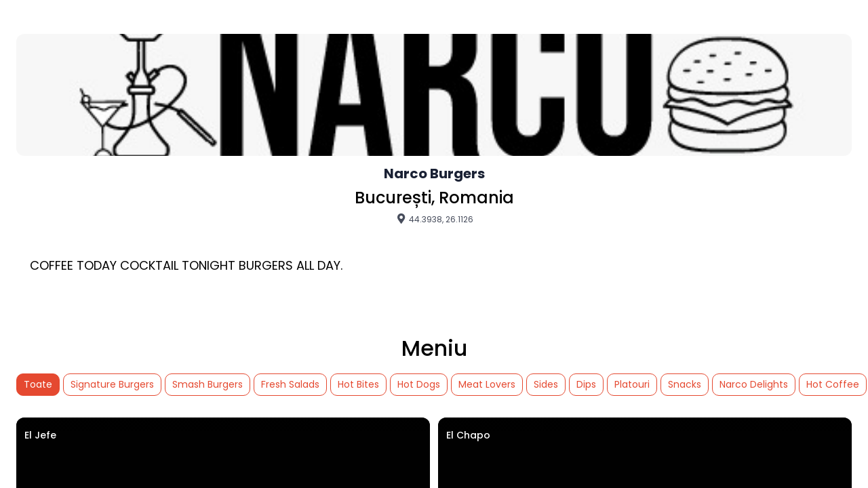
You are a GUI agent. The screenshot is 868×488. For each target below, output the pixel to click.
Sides (546, 384)
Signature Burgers (112, 384)
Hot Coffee (833, 384)
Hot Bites (358, 384)
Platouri (632, 384)
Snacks (685, 384)
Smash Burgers (208, 384)
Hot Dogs (419, 384)
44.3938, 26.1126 (434, 219)
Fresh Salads (290, 384)
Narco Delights (754, 384)
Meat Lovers (487, 384)
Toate (38, 384)
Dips (586, 384)
